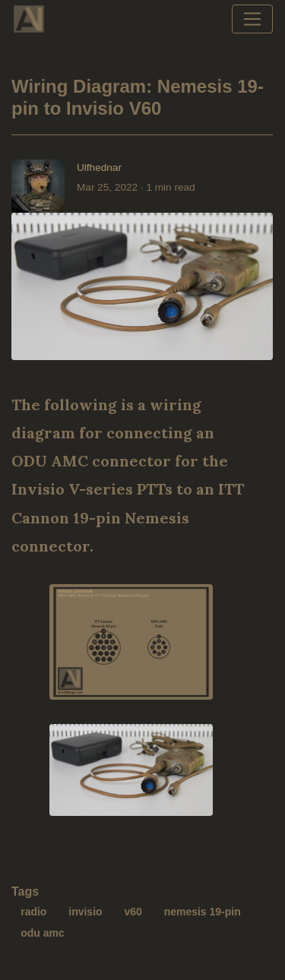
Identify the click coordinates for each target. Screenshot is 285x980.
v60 (133, 912)
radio (33, 912)
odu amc (43, 933)
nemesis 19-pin (203, 912)
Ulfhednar (99, 168)
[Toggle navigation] (252, 19)
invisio (85, 912)
